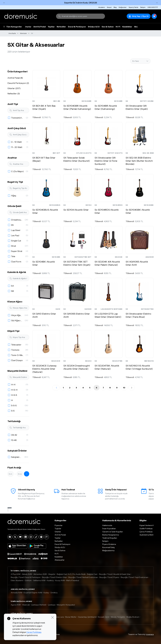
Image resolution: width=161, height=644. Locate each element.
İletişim (143, 7)
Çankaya (52, 605)
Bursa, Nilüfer (71, 617)
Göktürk (28, 580)
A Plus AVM (16, 574)
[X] (15, 537)
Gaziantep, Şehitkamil (87, 617)
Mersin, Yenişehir (118, 617)
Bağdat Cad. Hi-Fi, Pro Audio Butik (71, 574)
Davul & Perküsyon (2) (18, 83)
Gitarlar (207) (14, 88)
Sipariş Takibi (133, 7)
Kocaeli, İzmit (104, 617)
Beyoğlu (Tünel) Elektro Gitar (54, 577)
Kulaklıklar (127, 27)
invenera (150, 634)
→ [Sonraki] (157, 3)
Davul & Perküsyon (77, 27)
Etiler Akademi (17, 580)
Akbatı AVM (27, 574)
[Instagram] (31, 537)
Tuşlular (58, 529)
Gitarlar (28, 27)
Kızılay (46, 593)
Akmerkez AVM (40, 574)
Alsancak (26, 605)
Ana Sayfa (12, 33)
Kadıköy (50, 580)
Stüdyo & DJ (94, 27)
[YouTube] (20, 537)
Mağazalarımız (108, 550)
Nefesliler (61, 27)
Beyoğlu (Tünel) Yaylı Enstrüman (134, 577)
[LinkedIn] (26, 537)
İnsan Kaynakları (109, 529)
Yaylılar (51, 27)
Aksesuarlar (60, 560)
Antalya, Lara (58, 617)
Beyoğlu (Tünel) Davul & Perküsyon (26, 577)
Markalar (23, 33)
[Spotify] (41, 537)
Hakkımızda (107, 525)
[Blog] (47, 537)
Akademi (102, 7)
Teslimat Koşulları (110, 538)
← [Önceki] (4, 3)
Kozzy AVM (60, 580)
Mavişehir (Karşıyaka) (66, 605)
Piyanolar (59, 525)
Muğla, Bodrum (133, 617)
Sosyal (109, 7)
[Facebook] (10, 537)
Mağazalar (123, 7)
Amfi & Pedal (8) (15, 78)
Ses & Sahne (108, 27)
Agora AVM (16, 605)
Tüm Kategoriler (13, 27)
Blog (115, 7)
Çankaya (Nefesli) (39, 605)
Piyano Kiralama (109, 544)
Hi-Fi (118, 27)
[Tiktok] (36, 537)
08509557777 (153, 7)
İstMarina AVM (39, 580)
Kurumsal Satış (108, 547)
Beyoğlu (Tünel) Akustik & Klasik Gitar (115, 574)
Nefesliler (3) (14, 94)
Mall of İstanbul (73, 580)
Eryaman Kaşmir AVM (33, 593)
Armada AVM (16, 593)
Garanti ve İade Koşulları (113, 532)
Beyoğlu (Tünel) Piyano (109, 577)
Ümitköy (54, 593)
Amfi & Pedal (40, 27)
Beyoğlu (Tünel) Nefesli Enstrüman (83, 577)
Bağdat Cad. (92, 574)
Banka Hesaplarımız (111, 535)
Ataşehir (52, 574)
